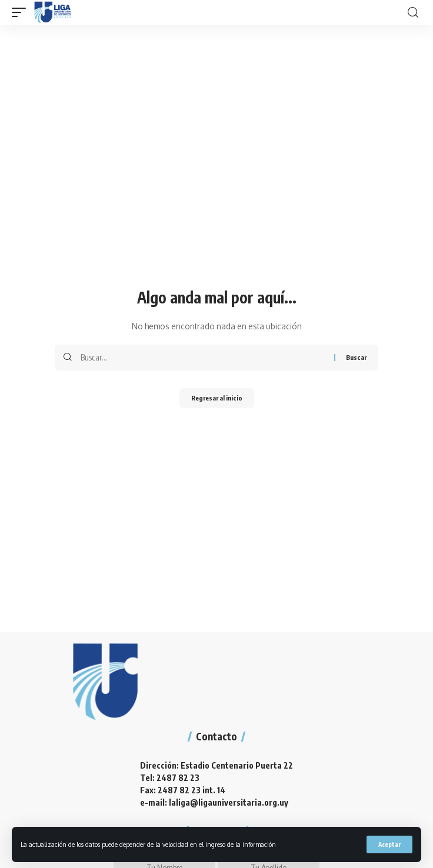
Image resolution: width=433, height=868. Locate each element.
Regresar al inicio (217, 398)
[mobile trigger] (22, 12)
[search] (413, 13)
